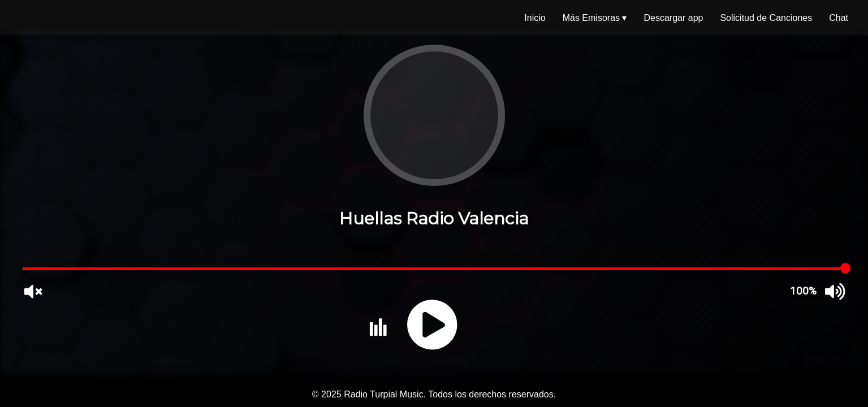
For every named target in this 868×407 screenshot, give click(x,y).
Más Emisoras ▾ (595, 18)
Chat (839, 18)
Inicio (535, 18)
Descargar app (673, 18)
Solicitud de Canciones (766, 18)
